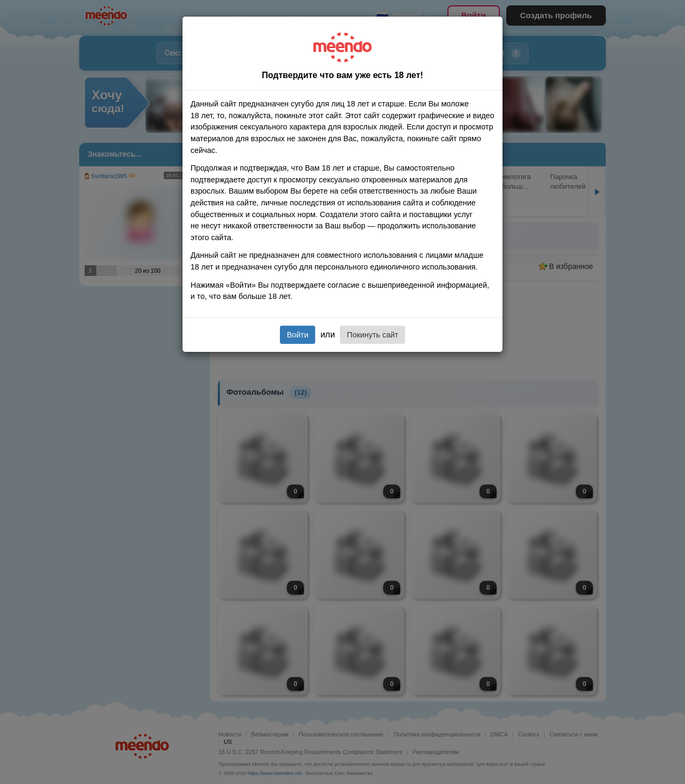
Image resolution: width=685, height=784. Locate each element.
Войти (298, 335)
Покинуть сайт (372, 335)
